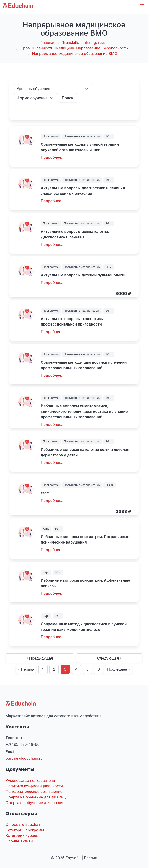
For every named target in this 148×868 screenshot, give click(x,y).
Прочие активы (19, 841)
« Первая (26, 669)
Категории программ (25, 830)
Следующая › (109, 658)
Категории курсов (22, 836)
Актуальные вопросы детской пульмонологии (84, 275)
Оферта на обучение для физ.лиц (36, 797)
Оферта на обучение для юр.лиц (35, 803)
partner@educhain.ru (24, 758)
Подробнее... (53, 157)
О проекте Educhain (23, 824)
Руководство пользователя (30, 780)
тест (45, 493)
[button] (142, 6)
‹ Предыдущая (40, 658)
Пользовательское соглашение (34, 791)
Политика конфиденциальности (34, 786)
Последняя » (119, 669)
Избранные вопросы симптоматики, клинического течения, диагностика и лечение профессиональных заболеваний (84, 411)
